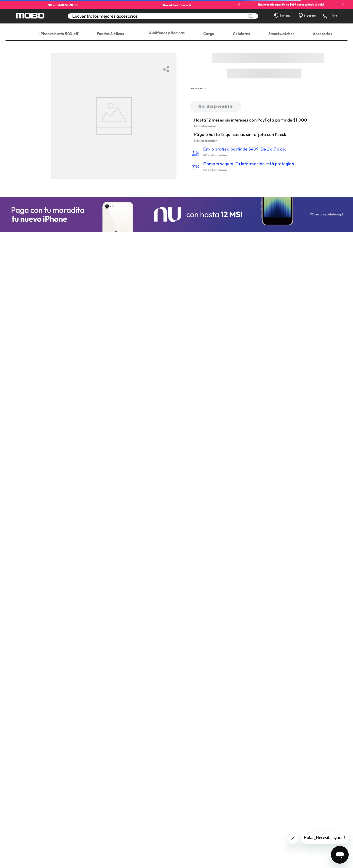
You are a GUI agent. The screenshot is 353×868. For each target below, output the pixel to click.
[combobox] (163, 16)
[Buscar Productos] (251, 16)
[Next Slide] (343, 5)
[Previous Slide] (239, 5)
